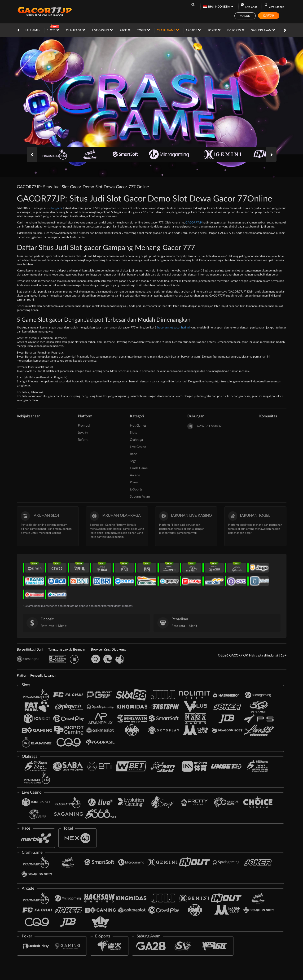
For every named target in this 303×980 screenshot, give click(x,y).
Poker (214, 30)
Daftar (269, 16)
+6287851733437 (204, 426)
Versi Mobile (274, 7)
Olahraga (76, 30)
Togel (144, 30)
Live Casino (102, 30)
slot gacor (56, 208)
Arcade (193, 30)
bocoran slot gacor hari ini (173, 328)
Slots (53, 30)
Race (125, 30)
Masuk (245, 16)
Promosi (84, 426)
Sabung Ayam (263, 30)
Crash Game (168, 30)
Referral (83, 440)
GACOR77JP (194, 223)
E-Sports (236, 30)
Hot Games (32, 30)
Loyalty (83, 433)
